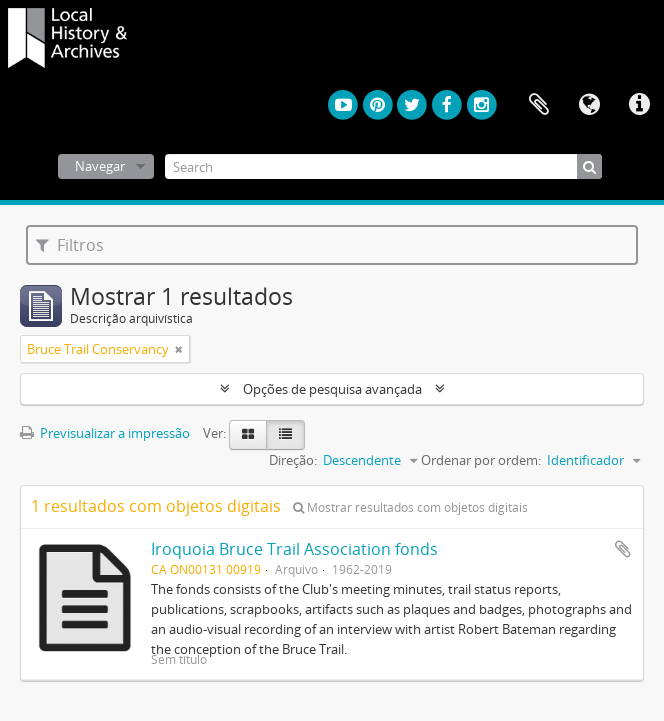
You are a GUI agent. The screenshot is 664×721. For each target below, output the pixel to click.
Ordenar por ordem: (481, 460)
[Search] (383, 166)
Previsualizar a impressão (105, 433)
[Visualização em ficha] (248, 435)
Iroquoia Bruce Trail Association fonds (294, 549)
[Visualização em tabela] (285, 435)
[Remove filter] (179, 349)
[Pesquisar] (589, 166)
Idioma (589, 105)
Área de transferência (539, 105)
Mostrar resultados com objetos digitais (410, 507)
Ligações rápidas (639, 105)
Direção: (293, 460)
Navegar (100, 166)
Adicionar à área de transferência (623, 549)
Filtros (70, 245)
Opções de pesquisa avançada (332, 389)
